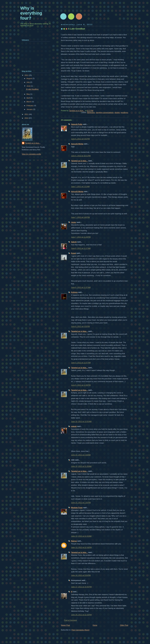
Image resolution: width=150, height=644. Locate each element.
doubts (117, 112)
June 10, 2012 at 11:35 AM (81, 466)
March (29, 102)
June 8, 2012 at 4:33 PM (80, 326)
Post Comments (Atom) (80, 630)
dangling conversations (105, 112)
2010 (27, 118)
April (29, 98)
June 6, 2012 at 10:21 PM (81, 156)
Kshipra (74, 292)
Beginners (91, 112)
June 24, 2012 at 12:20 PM (81, 615)
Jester (74, 222)
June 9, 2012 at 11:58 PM (81, 385)
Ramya (74, 541)
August (29, 78)
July (28, 82)
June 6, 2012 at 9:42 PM (80, 139)
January (30, 109)
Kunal (74, 253)
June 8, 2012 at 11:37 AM (81, 287)
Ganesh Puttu (77, 124)
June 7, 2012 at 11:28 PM (81, 237)
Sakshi (74, 242)
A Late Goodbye (32, 89)
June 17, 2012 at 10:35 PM (81, 587)
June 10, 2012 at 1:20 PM (81, 503)
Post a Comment (71, 620)
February (30, 106)
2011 (27, 114)
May (28, 94)
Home (95, 625)
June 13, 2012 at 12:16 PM (81, 547)
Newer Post (65, 625)
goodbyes (125, 112)
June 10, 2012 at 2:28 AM (81, 455)
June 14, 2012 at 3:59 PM (81, 575)
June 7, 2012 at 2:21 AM (80, 186)
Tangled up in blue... (79, 161)
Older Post (124, 625)
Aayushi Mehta (77, 144)
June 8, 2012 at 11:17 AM (81, 248)
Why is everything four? (31, 13)
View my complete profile (32, 154)
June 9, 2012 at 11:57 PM (81, 363)
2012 (27, 75)
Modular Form (77, 508)
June (29, 86)
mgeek (74, 426)
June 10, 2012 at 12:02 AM (81, 421)
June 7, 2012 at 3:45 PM (80, 217)
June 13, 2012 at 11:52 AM (81, 536)
